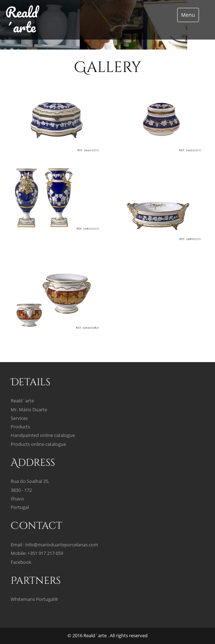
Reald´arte (22, 19)
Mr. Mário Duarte (29, 410)
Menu (188, 15)
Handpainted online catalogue (43, 435)
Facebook (21, 562)
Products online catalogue (38, 444)
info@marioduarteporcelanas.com (62, 545)
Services (19, 418)
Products (20, 427)
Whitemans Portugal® (34, 599)
